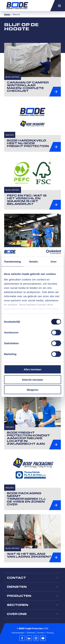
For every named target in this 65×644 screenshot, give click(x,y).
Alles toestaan (33, 369)
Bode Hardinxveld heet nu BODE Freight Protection (28, 143)
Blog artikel (13, 77)
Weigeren (32, 390)
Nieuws (10, 135)
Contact (41, 633)
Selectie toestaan (32, 379)
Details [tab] (33, 262)
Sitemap (31, 633)
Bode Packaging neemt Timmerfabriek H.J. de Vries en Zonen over (26, 499)
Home (7, 14)
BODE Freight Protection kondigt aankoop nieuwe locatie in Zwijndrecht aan (28, 438)
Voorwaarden (18, 633)
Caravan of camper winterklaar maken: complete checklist (28, 87)
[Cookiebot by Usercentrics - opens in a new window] (46, 252)
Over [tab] (54, 262)
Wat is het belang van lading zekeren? (29, 555)
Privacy (50, 633)
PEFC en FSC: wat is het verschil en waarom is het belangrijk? (27, 200)
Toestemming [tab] (12, 262)
